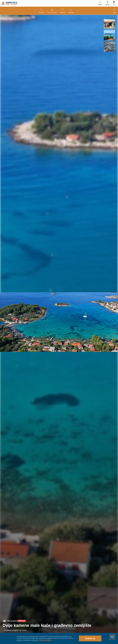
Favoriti (63, 12)
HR (114, 5)
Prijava (100, 5)
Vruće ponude (52, 12)
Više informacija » (46, 640)
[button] (109, 24)
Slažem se (90, 638)
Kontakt (71, 12)
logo (9, 3)
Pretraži (41, 12)
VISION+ (107, 5)
